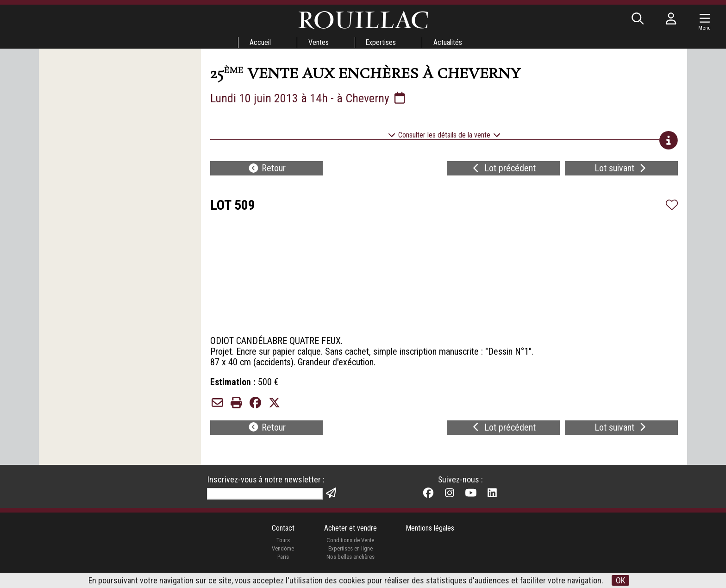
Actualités (448, 42)
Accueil (260, 42)
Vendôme (283, 553)
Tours (283, 545)
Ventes (318, 42)
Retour (267, 169)
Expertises (381, 42)
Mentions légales (430, 533)
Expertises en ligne (350, 553)
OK (621, 580)
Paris (283, 561)
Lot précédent (503, 169)
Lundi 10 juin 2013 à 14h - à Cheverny (309, 98)
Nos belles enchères (350, 561)
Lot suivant (621, 169)
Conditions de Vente (350, 545)
